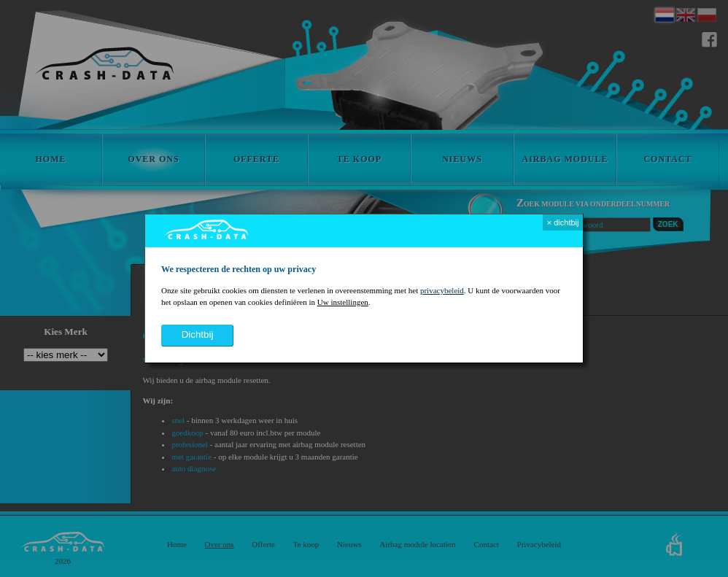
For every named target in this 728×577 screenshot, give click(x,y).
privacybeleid (442, 290)
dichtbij (198, 334)
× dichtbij (563, 222)
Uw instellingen (343, 302)
